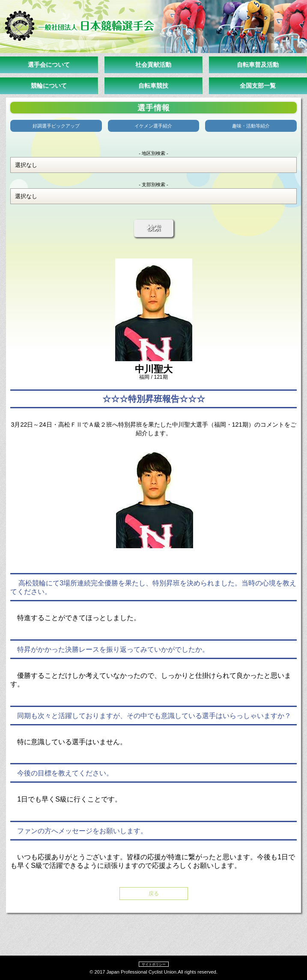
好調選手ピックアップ (56, 126)
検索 (154, 228)
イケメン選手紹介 (153, 126)
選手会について (49, 65)
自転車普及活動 (258, 65)
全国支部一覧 (258, 86)
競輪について (49, 86)
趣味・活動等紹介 (251, 126)
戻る (154, 894)
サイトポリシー (154, 964)
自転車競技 (153, 86)
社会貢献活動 (153, 65)
